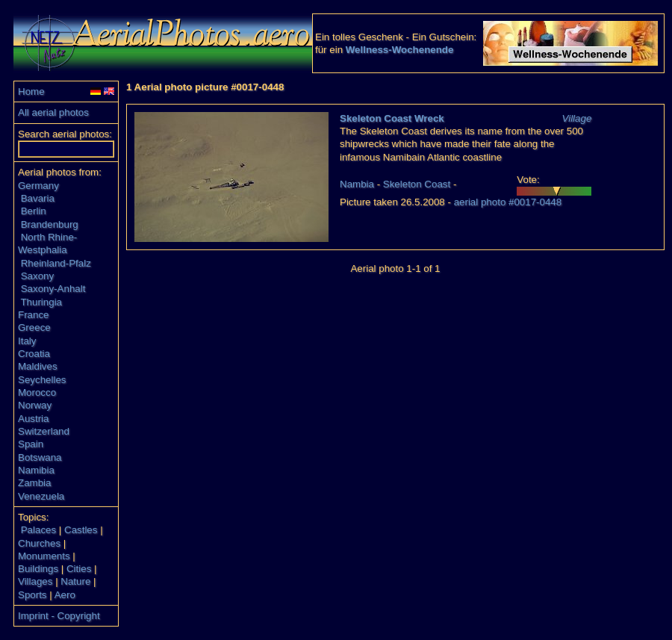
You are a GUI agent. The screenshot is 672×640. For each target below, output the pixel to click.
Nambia (357, 184)
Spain (31, 444)
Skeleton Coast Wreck (392, 118)
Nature (75, 581)
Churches (39, 543)
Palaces (38, 530)
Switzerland (44, 431)
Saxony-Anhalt (53, 289)
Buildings (38, 569)
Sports (32, 595)
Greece (34, 327)
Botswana (40, 457)
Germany (38, 186)
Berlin (34, 211)
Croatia (34, 354)
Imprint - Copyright (59, 616)
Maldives (38, 366)
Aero (65, 595)
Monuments (44, 556)
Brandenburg (50, 224)
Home (31, 91)
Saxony (37, 276)
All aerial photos (53, 112)
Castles (81, 530)
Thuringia (41, 302)
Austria (33, 419)
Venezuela (41, 496)
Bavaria (38, 198)
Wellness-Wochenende (400, 50)
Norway (35, 405)
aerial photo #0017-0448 (508, 202)
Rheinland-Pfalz (56, 263)
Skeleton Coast (417, 184)
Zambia (34, 483)
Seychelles (42, 380)
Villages (35, 581)
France (33, 315)
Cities (79, 569)
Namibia (36, 470)
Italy (27, 341)
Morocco (37, 392)
